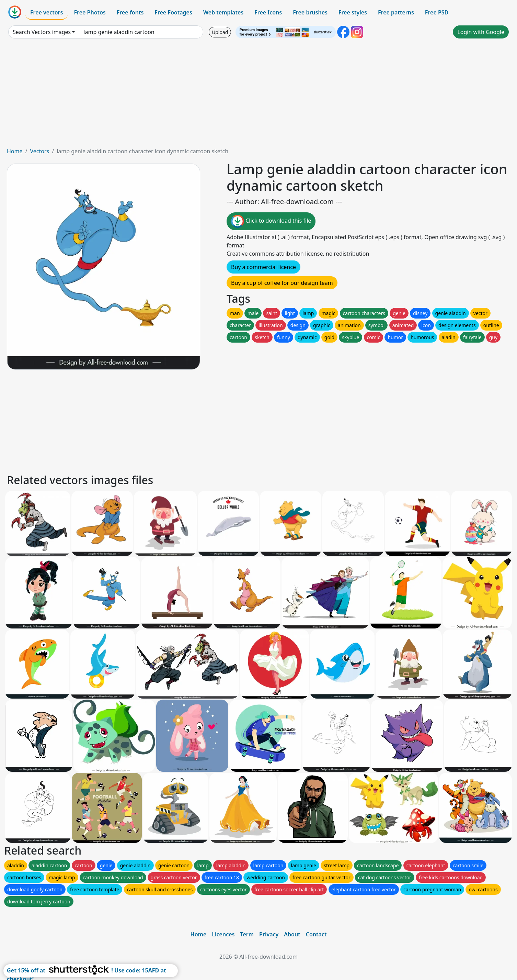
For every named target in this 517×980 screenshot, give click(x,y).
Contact (316, 934)
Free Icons (268, 12)
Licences (223, 934)
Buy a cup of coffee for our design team (282, 283)
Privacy (269, 934)
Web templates (223, 12)
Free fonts (130, 12)
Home (15, 151)
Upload (220, 32)
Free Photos (90, 12)
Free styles (353, 12)
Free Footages (173, 12)
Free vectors (47, 12)
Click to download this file (271, 221)
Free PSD (437, 12)
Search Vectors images (42, 32)
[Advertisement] (258, 96)
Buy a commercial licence (263, 267)
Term (247, 934)
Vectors (39, 151)
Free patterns (396, 12)
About (292, 934)
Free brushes (310, 12)
